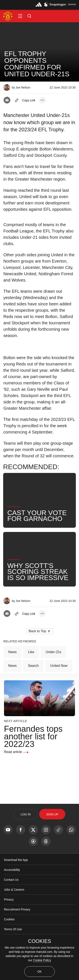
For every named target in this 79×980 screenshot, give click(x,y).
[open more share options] (42, 100)
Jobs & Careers (14, 890)
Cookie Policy (42, 960)
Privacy (9, 899)
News (12, 652)
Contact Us (11, 880)
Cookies (9, 919)
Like (31, 652)
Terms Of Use (13, 929)
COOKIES (39, 941)
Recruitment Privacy (17, 909)
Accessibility (12, 870)
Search (33, 666)
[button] (20, 16)
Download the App (16, 860)
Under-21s (53, 652)
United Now (59, 666)
